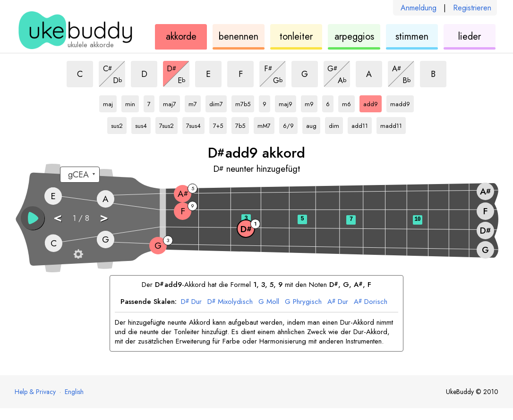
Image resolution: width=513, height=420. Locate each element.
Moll (269, 302)
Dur (191, 302)
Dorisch (371, 302)
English (74, 392)
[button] (33, 218)
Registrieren (472, 8)
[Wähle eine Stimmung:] (80, 175)
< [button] (58, 217)
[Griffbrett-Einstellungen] (78, 254)
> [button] (104, 217)
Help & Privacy (35, 392)
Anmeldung (419, 8)
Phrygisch (303, 302)
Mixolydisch (230, 302)
